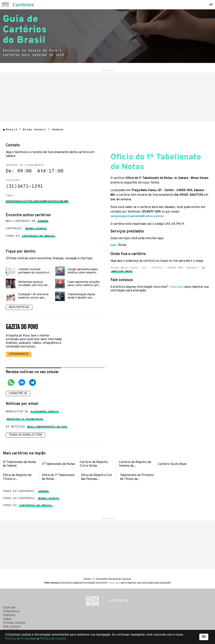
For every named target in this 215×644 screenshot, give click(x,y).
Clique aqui (176, 287)
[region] (108, 96)
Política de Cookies (53, 639)
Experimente (19, 354)
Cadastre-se (18, 393)
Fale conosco (12, 627)
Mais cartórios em (27, 221)
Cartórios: (26, 229)
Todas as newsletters (26, 435)
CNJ (94, 579)
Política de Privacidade (21, 639)
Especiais (9, 608)
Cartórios (23, 5)
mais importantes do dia (47, 428)
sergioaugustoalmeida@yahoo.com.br (137, 216)
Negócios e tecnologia (25, 420)
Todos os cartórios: (26, 491)
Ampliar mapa (122, 272)
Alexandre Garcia (45, 412)
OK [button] (204, 637)
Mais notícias (19, 307)
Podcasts (9, 615)
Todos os (30, 236)
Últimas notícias (14, 623)
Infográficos (11, 611)
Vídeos (7, 619)
